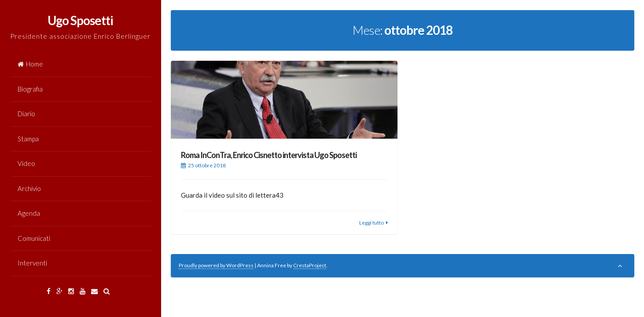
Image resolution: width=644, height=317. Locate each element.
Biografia (30, 89)
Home (30, 64)
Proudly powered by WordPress (216, 265)
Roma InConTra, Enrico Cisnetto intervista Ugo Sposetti (269, 155)
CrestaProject (310, 265)
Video (26, 163)
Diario (26, 114)
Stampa (28, 139)
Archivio (29, 188)
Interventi (32, 263)
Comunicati (34, 238)
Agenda (29, 213)
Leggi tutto (372, 223)
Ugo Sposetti (80, 20)
